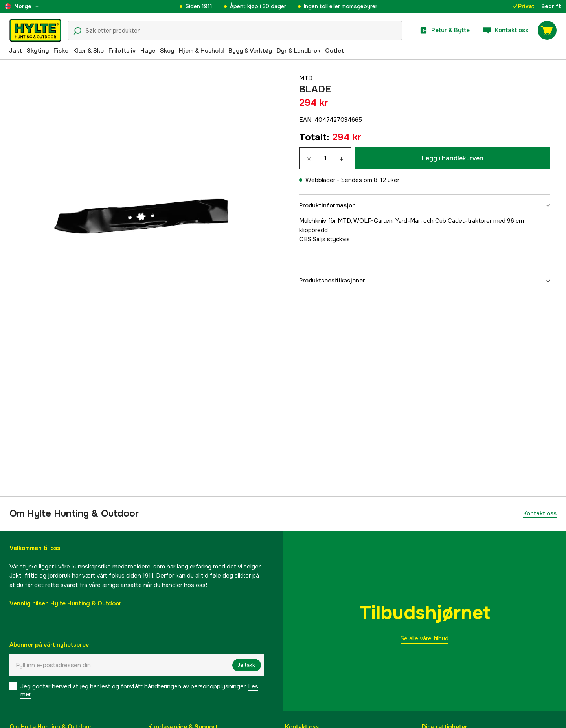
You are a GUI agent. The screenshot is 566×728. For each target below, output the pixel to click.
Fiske (61, 51)
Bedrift (551, 6)
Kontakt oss (540, 513)
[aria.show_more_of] (22, 6)
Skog (167, 51)
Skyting (38, 51)
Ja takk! (247, 665)
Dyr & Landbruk (299, 51)
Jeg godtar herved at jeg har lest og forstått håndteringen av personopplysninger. (139, 690)
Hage (148, 51)
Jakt (16, 51)
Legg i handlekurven (453, 158)
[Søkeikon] (77, 31)
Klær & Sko (88, 51)
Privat (524, 6)
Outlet (334, 51)
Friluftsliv (122, 51)
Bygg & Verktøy (250, 51)
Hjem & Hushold (201, 51)
